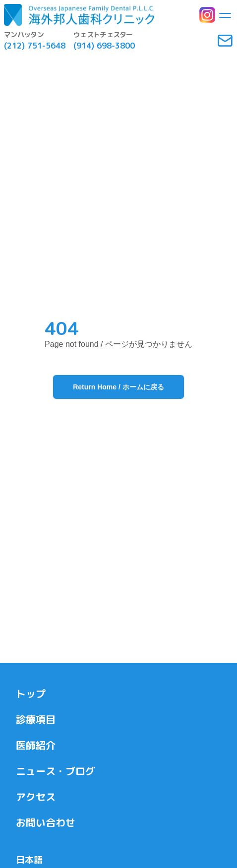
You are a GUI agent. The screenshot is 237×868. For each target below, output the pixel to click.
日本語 (29, 860)
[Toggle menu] (225, 15)
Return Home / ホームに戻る (118, 387)
